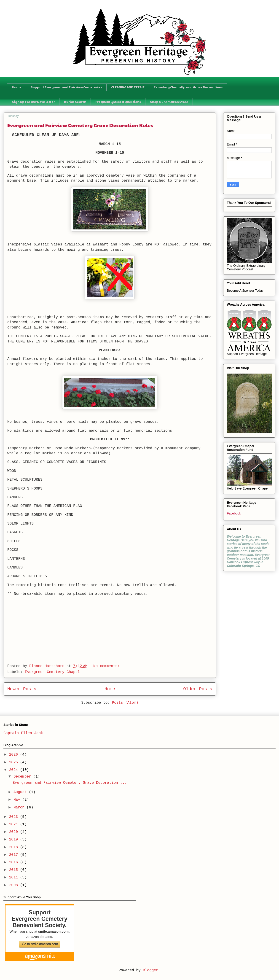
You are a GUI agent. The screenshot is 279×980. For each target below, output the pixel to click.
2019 (15, 840)
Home (17, 87)
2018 (15, 847)
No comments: (108, 666)
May (18, 800)
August (21, 792)
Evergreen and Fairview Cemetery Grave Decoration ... (70, 783)
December (23, 777)
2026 (15, 755)
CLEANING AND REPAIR (128, 87)
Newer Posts (22, 689)
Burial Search (75, 102)
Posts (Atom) (125, 703)
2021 (15, 824)
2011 (15, 878)
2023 (15, 817)
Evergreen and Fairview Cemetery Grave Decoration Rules (80, 125)
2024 (15, 770)
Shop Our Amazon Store (169, 102)
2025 (15, 762)
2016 (15, 862)
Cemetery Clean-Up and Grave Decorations (188, 87)
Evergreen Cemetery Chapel (52, 672)
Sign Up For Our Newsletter (33, 102)
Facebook (234, 513)
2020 (15, 832)
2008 (15, 885)
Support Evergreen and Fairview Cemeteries (66, 87)
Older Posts (198, 689)
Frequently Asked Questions (118, 102)
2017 (15, 855)
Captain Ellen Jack (23, 733)
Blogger (150, 970)
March (20, 808)
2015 (15, 870)
